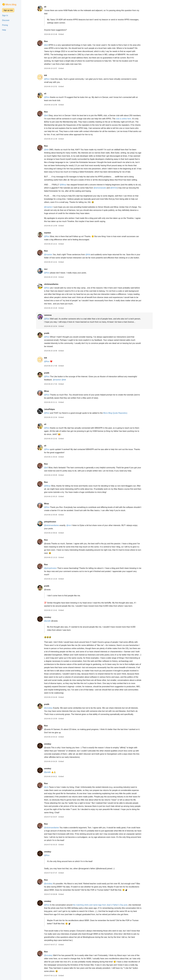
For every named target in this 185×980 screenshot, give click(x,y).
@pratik (56, 621)
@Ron (55, 79)
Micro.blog (11, 4)
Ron (55, 41)
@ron (77, 525)
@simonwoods (108, 188)
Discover (6, 20)
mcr (54, 269)
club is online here (132, 119)
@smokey (57, 708)
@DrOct (122, 188)
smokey (56, 617)
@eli (55, 45)
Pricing (5, 25)
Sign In (5, 15)
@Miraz (72, 185)
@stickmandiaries (60, 525)
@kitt (55, 150)
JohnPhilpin (58, 409)
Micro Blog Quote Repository (124, 413)
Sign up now (8, 10)
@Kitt (96, 255)
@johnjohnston (59, 568)
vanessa (56, 315)
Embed (70, 34)
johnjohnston (59, 522)
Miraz (55, 391)
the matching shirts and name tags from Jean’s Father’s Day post (109, 905)
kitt (54, 75)
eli (54, 7)
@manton (57, 207)
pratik (55, 333)
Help (4, 30)
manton (56, 233)
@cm (55, 787)
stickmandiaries (60, 284)
